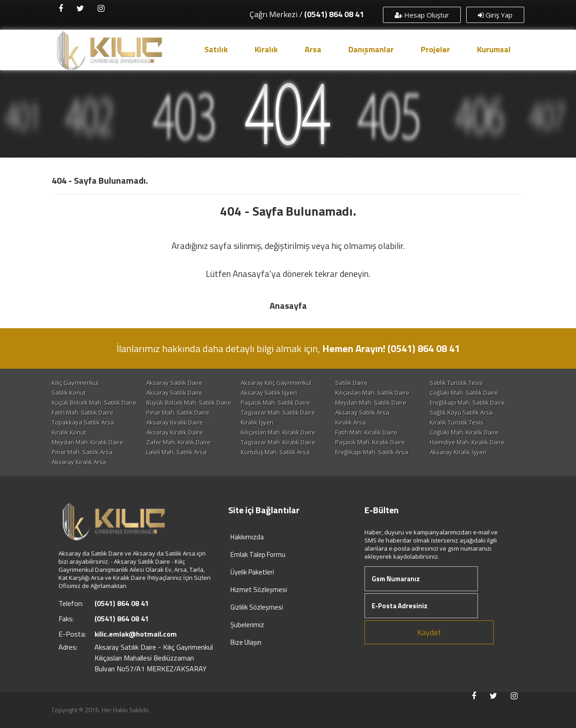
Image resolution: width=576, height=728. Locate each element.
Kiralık (266, 49)
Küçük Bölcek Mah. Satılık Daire (94, 402)
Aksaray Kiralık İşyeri (458, 452)
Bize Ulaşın (246, 642)
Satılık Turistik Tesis (456, 383)
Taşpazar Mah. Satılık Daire (278, 412)
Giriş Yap (495, 15)
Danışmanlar (371, 49)
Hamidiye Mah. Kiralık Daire (467, 442)
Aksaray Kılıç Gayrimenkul (276, 383)
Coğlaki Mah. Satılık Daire (464, 393)
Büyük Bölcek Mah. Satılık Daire (189, 402)
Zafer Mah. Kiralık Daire (178, 442)
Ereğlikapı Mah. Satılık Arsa (372, 452)
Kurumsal (494, 49)
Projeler (435, 49)
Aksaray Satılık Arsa (362, 412)
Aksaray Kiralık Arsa (79, 462)
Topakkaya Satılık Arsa (83, 422)
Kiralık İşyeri (257, 422)
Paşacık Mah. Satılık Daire (275, 402)
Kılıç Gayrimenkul (75, 383)
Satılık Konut (69, 393)
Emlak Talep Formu (258, 554)
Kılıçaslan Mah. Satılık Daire (372, 393)
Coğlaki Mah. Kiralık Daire (464, 432)
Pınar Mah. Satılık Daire (178, 412)
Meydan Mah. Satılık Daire (371, 402)
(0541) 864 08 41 (334, 14)
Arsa (313, 49)
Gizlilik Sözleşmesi (257, 607)
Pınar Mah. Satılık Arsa (82, 452)
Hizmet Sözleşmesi (259, 590)
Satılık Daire (351, 383)
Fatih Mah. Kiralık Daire (366, 432)
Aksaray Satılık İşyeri (269, 393)
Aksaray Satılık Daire (174, 383)
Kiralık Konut (69, 432)
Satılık (216, 49)
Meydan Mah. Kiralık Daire (88, 442)
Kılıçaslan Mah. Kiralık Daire (278, 432)
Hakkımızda (247, 537)
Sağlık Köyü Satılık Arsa (461, 412)
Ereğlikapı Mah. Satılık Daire (467, 402)
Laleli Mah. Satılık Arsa (176, 452)
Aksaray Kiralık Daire (175, 422)
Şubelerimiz (247, 625)
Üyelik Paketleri (252, 572)
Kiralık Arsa (351, 422)
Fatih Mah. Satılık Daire (83, 412)
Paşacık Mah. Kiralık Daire (370, 442)
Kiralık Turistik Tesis (457, 422)
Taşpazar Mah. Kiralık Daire (278, 442)
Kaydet (429, 632)
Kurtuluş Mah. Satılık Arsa (275, 452)
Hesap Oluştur (422, 15)
